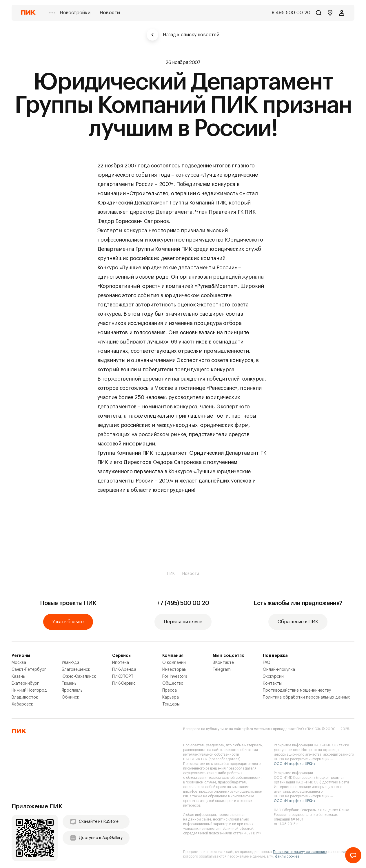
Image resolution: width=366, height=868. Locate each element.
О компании (174, 663)
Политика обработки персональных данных (306, 697)
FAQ (267, 663)
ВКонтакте (223, 663)
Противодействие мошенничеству (297, 690)
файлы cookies (287, 856)
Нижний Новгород (29, 690)
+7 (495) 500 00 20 (183, 603)
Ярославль (72, 690)
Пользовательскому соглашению (300, 852)
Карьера (171, 697)
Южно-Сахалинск (79, 677)
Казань (18, 677)
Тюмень (69, 684)
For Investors (175, 677)
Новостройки (75, 13)
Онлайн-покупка (279, 670)
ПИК (171, 574)
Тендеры (171, 704)
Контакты (272, 684)
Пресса (170, 690)
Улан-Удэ (71, 663)
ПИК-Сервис (124, 684)
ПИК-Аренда (124, 670)
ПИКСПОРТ (123, 677)
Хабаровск (22, 704)
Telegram (222, 670)
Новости (110, 13)
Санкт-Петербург (29, 670)
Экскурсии (273, 677)
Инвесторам (174, 670)
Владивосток (25, 697)
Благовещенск (76, 670)
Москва (19, 663)
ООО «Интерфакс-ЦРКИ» (295, 764)
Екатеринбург (25, 684)
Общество (173, 684)
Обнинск (70, 697)
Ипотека (121, 663)
